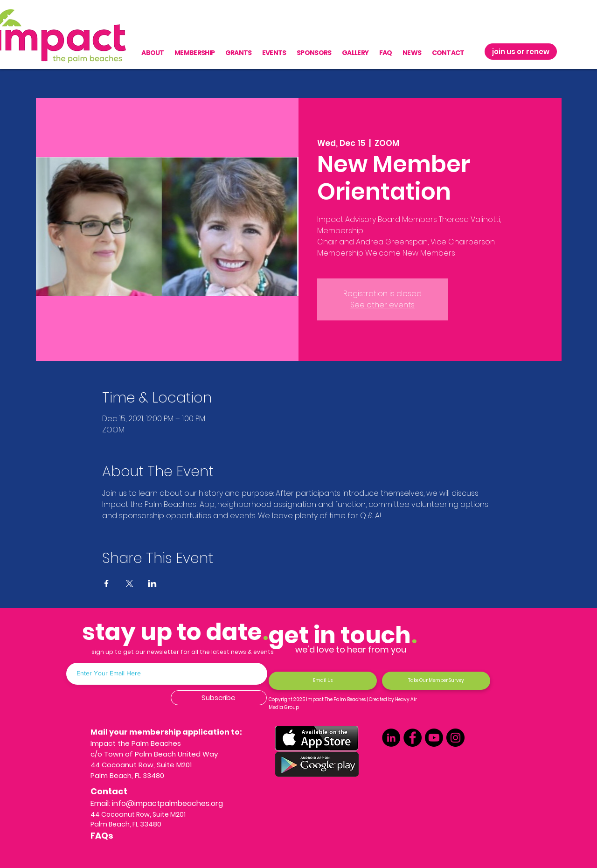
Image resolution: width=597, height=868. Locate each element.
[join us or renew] (521, 52)
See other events (382, 305)
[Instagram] (455, 738)
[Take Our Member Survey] (436, 681)
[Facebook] (413, 738)
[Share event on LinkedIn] (152, 583)
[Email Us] (323, 681)
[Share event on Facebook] (107, 583)
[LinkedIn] (391, 738)
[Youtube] (434, 738)
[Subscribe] (219, 698)
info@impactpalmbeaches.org (167, 803)
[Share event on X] (129, 583)
